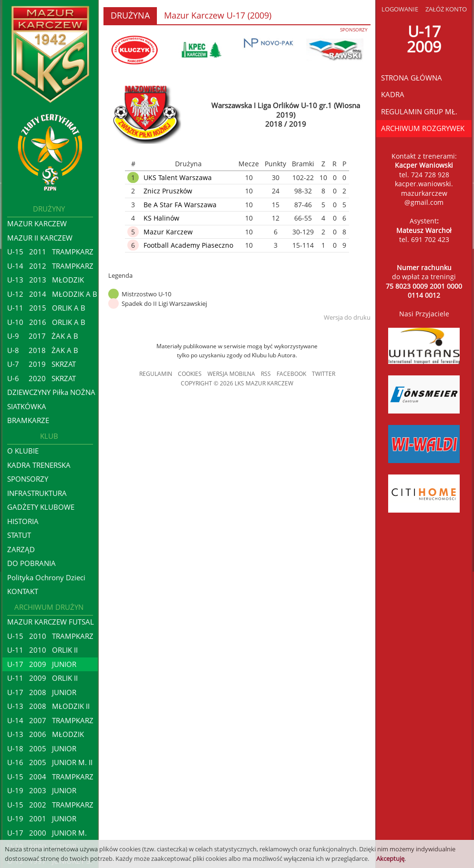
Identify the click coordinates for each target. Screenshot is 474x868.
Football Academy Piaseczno (188, 245)
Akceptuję (390, 858)
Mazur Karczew (168, 232)
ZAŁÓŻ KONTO (446, 9)
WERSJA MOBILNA (231, 374)
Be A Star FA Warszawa (180, 205)
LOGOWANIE (400, 9)
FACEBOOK (291, 374)
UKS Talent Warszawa (178, 177)
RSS (266, 374)
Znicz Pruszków (168, 191)
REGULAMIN (156, 374)
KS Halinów (161, 218)
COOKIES (190, 374)
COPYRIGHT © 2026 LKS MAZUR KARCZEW (237, 383)
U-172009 (424, 39)
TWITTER (324, 374)
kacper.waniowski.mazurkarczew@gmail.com (424, 193)
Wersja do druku (347, 317)
